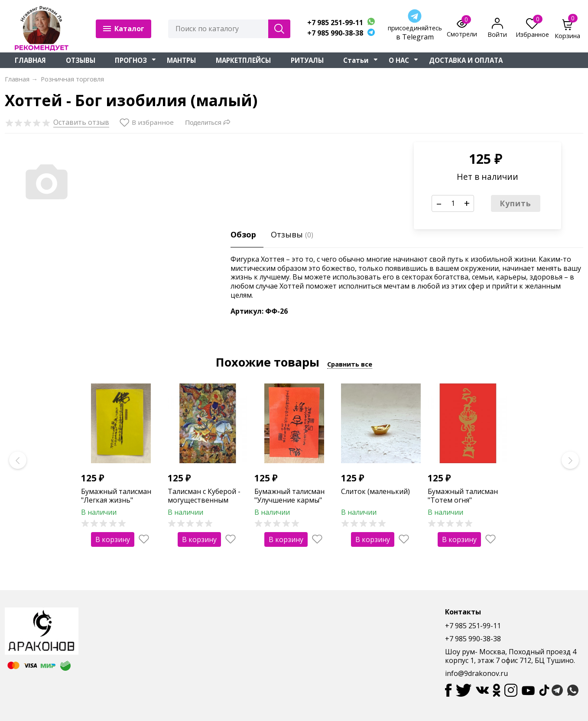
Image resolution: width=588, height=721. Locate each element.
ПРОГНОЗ (131, 60)
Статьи (356, 60)
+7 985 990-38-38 (335, 33)
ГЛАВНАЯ (30, 60)
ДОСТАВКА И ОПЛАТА (466, 60)
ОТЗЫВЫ (81, 60)
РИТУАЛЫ (307, 60)
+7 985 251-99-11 (335, 23)
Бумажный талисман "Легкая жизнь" (116, 496)
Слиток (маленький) (375, 491)
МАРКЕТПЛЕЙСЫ (243, 60)
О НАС (399, 60)
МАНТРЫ (181, 60)
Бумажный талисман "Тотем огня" (463, 496)
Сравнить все (350, 364)
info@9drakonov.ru (476, 673)
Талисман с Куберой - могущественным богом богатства (204, 500)
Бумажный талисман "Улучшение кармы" (289, 496)
